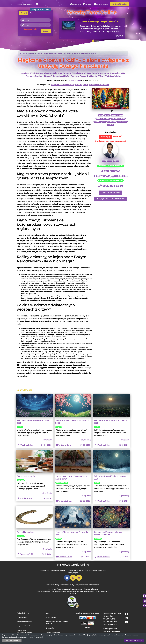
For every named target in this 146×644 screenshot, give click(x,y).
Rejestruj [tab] (33, 13)
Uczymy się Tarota (62, 483)
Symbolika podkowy (26, 532)
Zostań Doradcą (120, 4)
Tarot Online (50, 585)
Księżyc (20, 427)
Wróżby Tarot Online (24, 4)
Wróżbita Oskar (74, 80)
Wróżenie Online (23, 613)
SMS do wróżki (51, 617)
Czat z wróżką (22, 617)
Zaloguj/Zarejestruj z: (41, 10)
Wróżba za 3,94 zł (118, 199)
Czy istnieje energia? (26, 476)
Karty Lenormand (61, 585)
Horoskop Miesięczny (24, 622)
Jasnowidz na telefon (24, 632)
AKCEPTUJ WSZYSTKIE (134, 641)
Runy (47, 613)
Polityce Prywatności (35, 637)
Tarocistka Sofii (26, 554)
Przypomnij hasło (30, 29)
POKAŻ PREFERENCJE (12, 641)
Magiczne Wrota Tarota (25, 626)
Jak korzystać (75, 4)
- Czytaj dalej (118, 36)
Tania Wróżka (22, 630)
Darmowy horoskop (101, 4)
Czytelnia (87, 4)
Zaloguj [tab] (24, 13)
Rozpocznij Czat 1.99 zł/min (111, 193)
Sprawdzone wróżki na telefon (90, 585)
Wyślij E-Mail (102, 199)
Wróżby (71, 585)
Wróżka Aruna (26, 498)
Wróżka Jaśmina (65, 501)
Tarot (77, 585)
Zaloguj (46, 31)
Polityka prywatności (53, 632)
